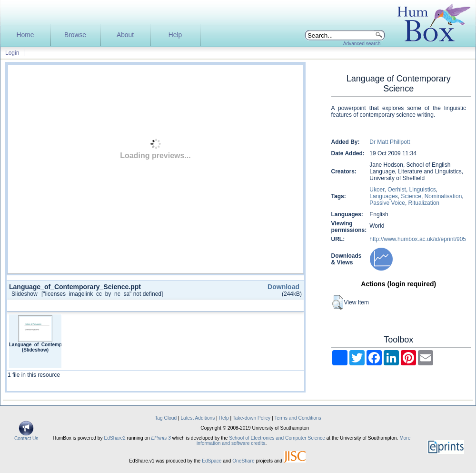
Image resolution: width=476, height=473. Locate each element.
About (125, 35)
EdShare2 (114, 438)
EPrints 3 (161, 438)
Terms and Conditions (298, 418)
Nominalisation (443, 196)
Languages (383, 196)
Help (175, 35)
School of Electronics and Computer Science (277, 438)
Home (25, 35)
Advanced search (362, 44)
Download (283, 287)
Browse (75, 35)
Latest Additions (198, 418)
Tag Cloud (166, 418)
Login (12, 53)
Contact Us (26, 436)
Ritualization (424, 203)
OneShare (243, 461)
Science (411, 196)
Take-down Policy (252, 418)
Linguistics (423, 190)
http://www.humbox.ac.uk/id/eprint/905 (418, 239)
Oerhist (397, 190)
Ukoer (377, 190)
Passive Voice (387, 203)
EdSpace (212, 461)
